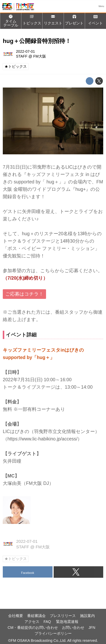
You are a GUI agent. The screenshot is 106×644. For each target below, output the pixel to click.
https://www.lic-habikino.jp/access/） (45, 439)
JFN (92, 628)
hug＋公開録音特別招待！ (37, 41)
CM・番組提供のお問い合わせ (33, 628)
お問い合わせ (73, 628)
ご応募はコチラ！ (24, 294)
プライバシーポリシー (53, 633)
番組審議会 (36, 616)
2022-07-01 (25, 51)
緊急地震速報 (67, 622)
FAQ (48, 622)
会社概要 (16, 616)
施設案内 (87, 616)
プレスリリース (63, 616)
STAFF (22, 56)
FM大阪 (40, 56)
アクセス (32, 622)
